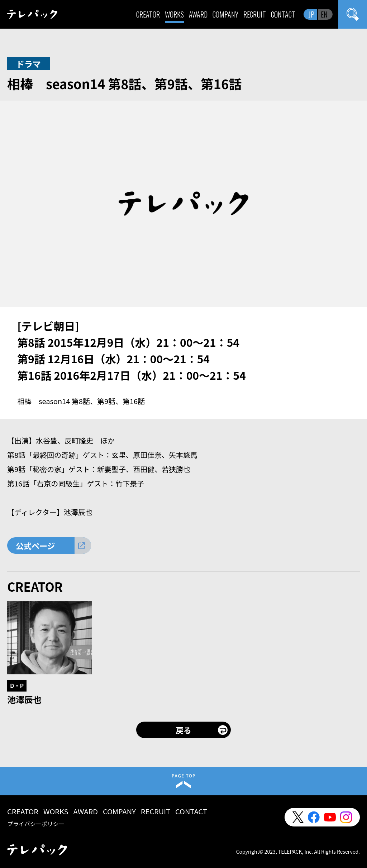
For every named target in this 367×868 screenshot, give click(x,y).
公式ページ (35, 545)
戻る (183, 730)
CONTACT (283, 14)
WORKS (174, 14)
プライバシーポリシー (36, 824)
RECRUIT (255, 14)
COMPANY (225, 14)
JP (311, 14)
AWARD (198, 14)
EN (324, 14)
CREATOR (148, 14)
